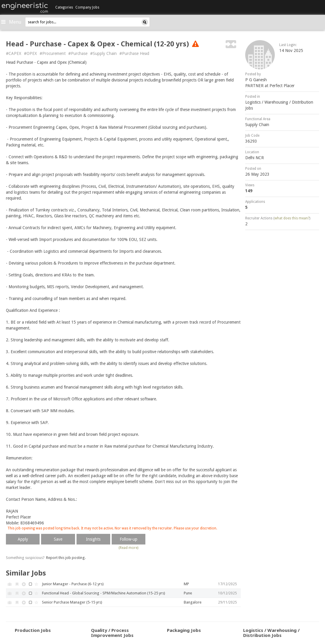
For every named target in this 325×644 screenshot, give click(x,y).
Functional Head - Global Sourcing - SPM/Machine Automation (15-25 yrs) (104, 593)
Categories (64, 7)
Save (58, 539)
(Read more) (128, 548)
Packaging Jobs (184, 630)
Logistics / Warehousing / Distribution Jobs (271, 633)
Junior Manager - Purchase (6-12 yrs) (73, 584)
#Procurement (53, 53)
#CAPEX (14, 53)
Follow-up (129, 539)
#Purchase (78, 53)
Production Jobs (33, 630)
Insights (93, 539)
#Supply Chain (103, 53)
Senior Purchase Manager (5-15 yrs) (72, 602)
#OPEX (30, 53)
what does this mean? (292, 218)
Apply (23, 539)
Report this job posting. (66, 558)
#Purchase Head (134, 53)
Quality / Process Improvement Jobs (112, 633)
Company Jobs (87, 7)
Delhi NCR (255, 158)
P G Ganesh (256, 80)
